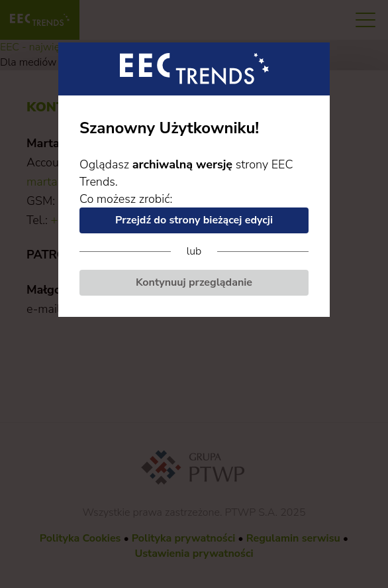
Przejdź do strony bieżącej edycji (194, 220)
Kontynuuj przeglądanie (194, 282)
